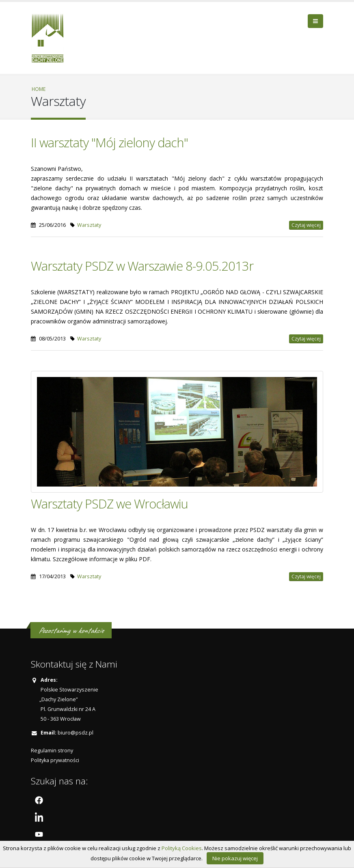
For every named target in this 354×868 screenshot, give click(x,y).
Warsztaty (89, 225)
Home (39, 89)
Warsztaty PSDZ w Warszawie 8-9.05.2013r (142, 266)
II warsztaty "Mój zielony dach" (109, 142)
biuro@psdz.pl (76, 733)
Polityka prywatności (55, 760)
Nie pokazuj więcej (235, 858)
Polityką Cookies (182, 848)
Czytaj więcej (306, 225)
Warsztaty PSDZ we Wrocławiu (109, 504)
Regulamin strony (52, 751)
